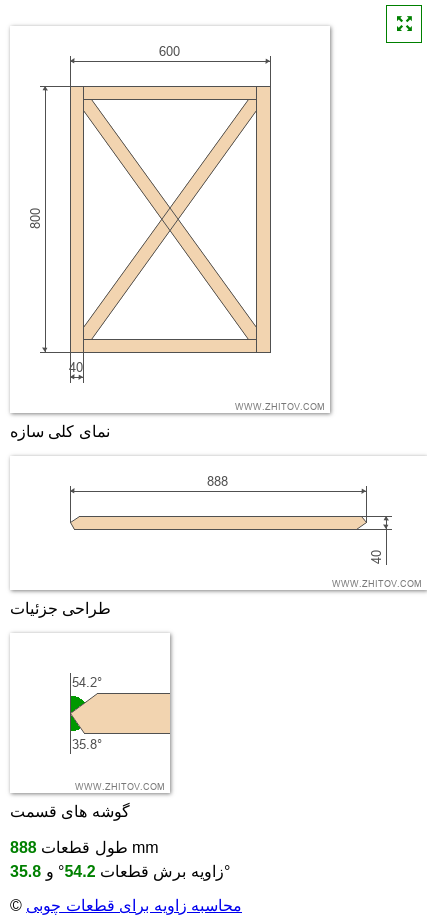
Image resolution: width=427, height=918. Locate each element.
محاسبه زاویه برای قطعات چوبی (134, 905)
